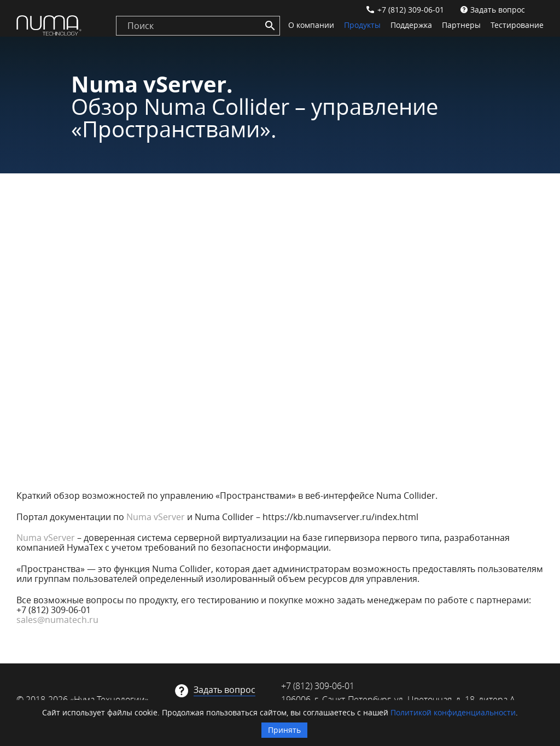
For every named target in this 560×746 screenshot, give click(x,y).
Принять (284, 730)
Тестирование (517, 25)
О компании (311, 25)
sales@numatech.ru (57, 620)
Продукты (362, 25)
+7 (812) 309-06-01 (411, 10)
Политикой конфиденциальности (453, 712)
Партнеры (461, 25)
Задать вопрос (498, 10)
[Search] (270, 26)
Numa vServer (156, 517)
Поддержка (411, 25)
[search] (198, 26)
